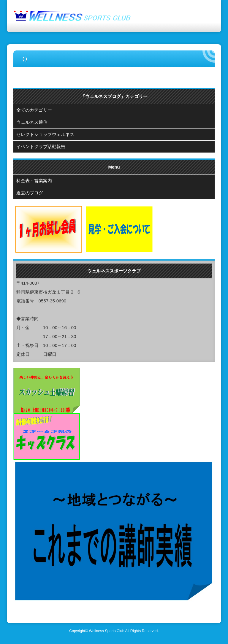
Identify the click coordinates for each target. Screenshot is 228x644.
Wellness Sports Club (106, 631)
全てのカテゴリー (34, 110)
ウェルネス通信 (32, 122)
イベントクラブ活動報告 (41, 146)
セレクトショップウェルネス (45, 134)
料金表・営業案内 (34, 181)
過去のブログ (30, 193)
